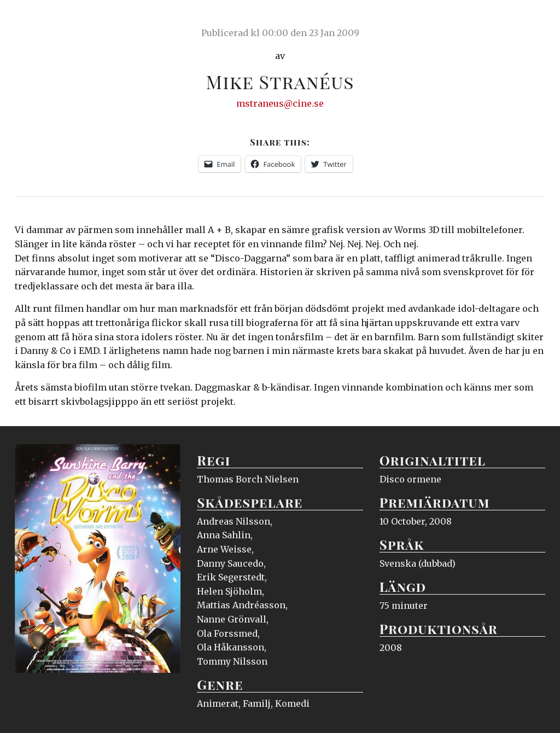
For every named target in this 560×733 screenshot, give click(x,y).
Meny (531, 19)
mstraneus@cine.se (280, 103)
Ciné (40, 19)
